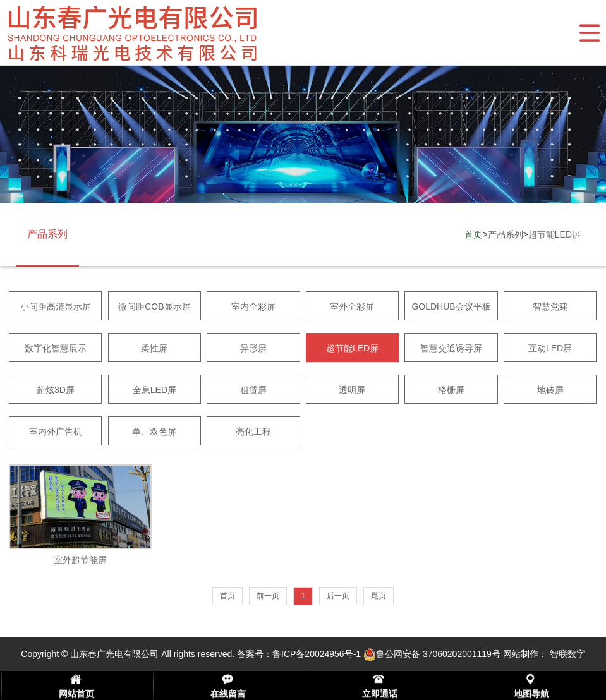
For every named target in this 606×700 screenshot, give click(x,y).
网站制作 (521, 654)
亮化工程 (253, 431)
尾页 (379, 596)
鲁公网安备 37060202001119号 (432, 654)
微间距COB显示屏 (154, 306)
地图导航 (531, 694)
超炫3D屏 (56, 390)
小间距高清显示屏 (56, 306)
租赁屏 (253, 390)
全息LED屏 (155, 390)
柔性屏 (154, 348)
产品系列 (506, 234)
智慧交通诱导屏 (451, 348)
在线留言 (228, 694)
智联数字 (567, 654)
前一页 (268, 596)
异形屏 (253, 348)
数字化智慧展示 (56, 348)
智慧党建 (550, 306)
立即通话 (380, 694)
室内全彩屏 (253, 306)
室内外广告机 (56, 431)
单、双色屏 (154, 431)
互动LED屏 (550, 348)
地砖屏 (550, 390)
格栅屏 (451, 390)
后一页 (338, 596)
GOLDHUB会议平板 (451, 306)
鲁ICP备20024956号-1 (317, 654)
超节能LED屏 (554, 234)
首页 (473, 234)
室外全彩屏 (352, 306)
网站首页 (76, 694)
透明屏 (352, 390)
